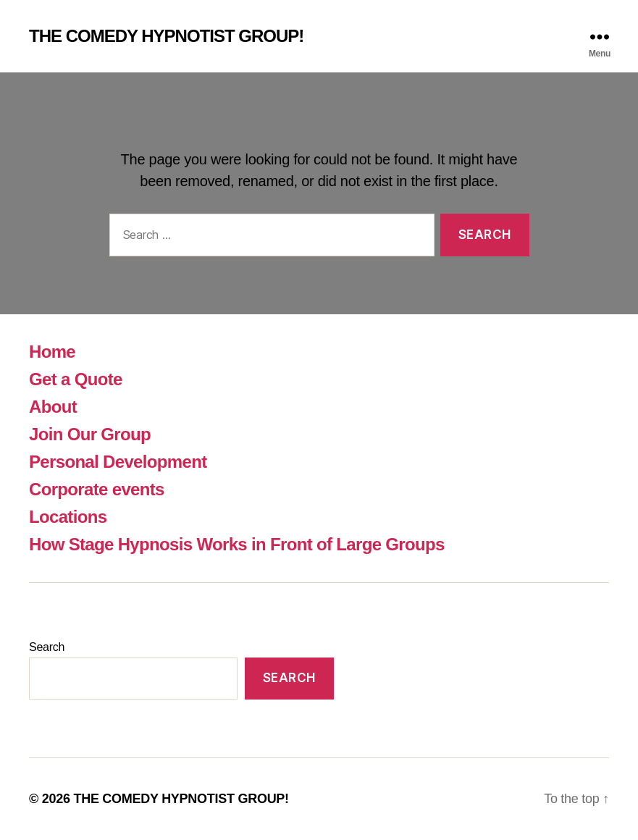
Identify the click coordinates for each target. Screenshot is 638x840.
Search (47, 647)
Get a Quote (76, 379)
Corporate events (97, 489)
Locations (68, 517)
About (53, 407)
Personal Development (118, 462)
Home (52, 352)
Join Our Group (90, 434)
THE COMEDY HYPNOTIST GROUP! (166, 36)
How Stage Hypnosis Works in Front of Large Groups (237, 544)
